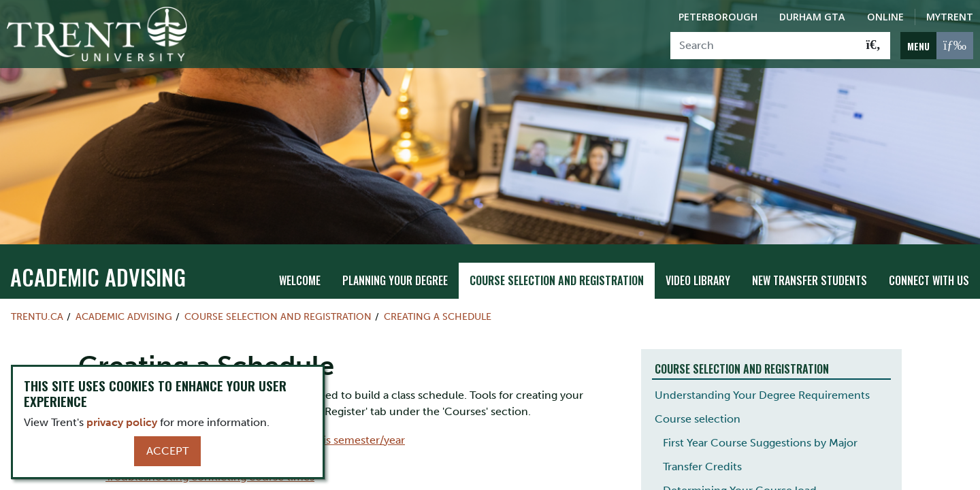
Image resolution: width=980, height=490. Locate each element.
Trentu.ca (37, 297)
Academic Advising (98, 258)
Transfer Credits (702, 447)
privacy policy (122, 422)
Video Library (698, 262)
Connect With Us (929, 262)
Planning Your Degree (395, 262)
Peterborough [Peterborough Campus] (718, 17)
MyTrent (950, 17)
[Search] (764, 46)
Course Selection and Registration (557, 262)
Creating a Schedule (438, 297)
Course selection (698, 400)
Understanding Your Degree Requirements (762, 376)
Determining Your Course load (740, 471)
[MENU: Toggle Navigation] (937, 46)
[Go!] (873, 46)
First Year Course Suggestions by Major (760, 424)
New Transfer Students (810, 262)
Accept (167, 451)
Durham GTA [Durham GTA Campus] (812, 17)
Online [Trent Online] (885, 17)
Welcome (300, 262)
